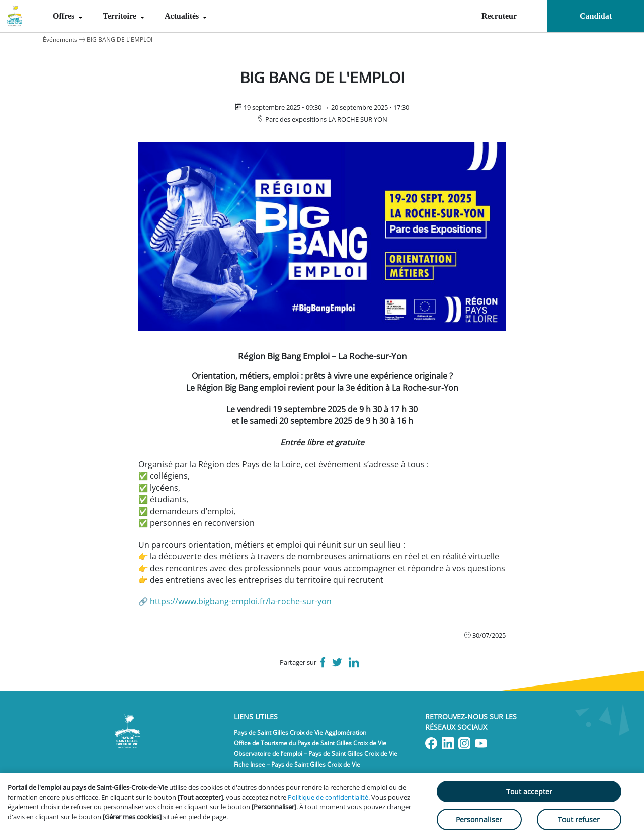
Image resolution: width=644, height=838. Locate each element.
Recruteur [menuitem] (499, 16)
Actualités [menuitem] (183, 16)
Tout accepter (529, 791)
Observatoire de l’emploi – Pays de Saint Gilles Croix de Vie (316, 754)
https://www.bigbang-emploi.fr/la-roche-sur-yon (241, 601)
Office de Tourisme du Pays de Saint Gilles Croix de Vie (310, 743)
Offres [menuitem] (65, 16)
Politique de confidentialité (328, 797)
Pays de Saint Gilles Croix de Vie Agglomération (300, 733)
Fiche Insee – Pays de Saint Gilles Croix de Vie (297, 764)
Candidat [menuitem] (596, 16)
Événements (60, 40)
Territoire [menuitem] (120, 16)
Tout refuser (579, 820)
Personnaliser (479, 820)
